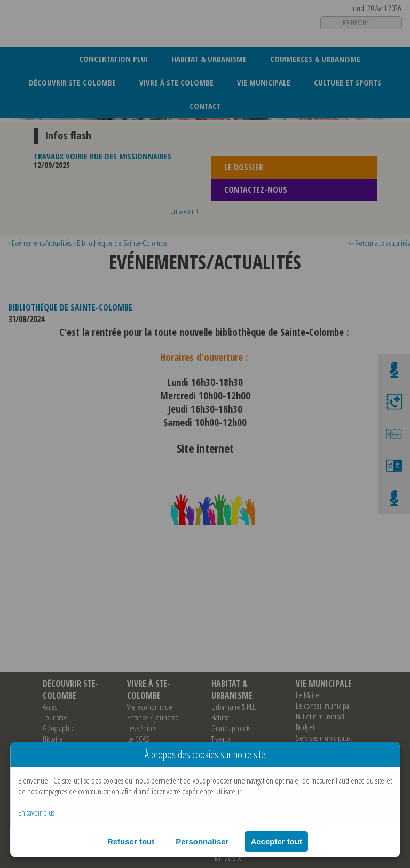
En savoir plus (36, 812)
